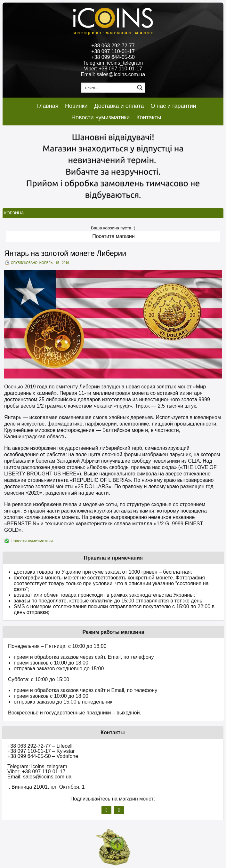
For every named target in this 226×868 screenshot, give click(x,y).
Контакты (149, 117)
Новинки (76, 106)
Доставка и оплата (119, 106)
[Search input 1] (109, 88)
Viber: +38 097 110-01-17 (113, 69)
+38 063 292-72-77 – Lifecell (40, 746)
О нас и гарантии (173, 106)
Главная (48, 106)
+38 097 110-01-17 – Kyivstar (41, 751)
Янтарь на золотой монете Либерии (65, 253)
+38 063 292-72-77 (113, 46)
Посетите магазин (113, 236)
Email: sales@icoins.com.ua (113, 74)
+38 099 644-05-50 (113, 57)
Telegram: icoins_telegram (113, 63)
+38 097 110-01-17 (113, 51)
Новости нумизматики (101, 117)
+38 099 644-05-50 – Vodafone (43, 756)
